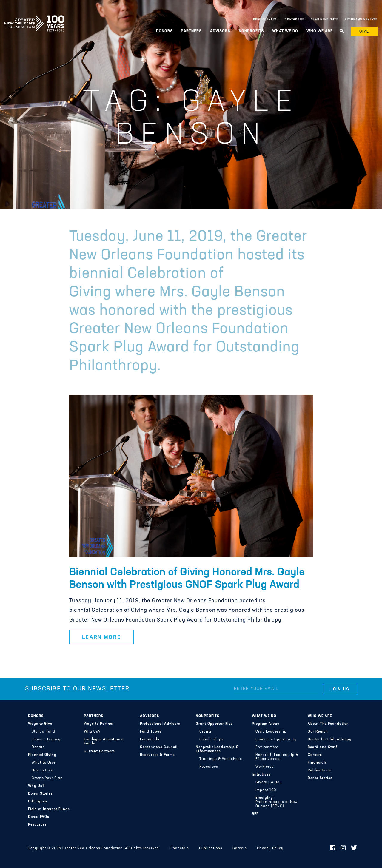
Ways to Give (40, 724)
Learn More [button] (102, 637)
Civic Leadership (271, 732)
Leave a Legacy (46, 739)
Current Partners (99, 751)
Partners (191, 31)
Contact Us (295, 20)
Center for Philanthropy (330, 739)
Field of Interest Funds (49, 809)
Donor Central (266, 20)
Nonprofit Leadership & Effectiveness (217, 749)
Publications (319, 770)
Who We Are (320, 31)
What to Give (44, 763)
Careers (315, 755)
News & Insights (325, 20)
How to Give (42, 770)
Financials (150, 739)
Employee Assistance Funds (104, 741)
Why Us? (37, 786)
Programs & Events (361, 20)
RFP (255, 814)
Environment (267, 747)
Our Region (318, 732)
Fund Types (151, 732)
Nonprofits (251, 31)
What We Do (285, 31)
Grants (206, 732)
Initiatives (261, 775)
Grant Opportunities (214, 724)
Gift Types (38, 801)
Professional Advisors (160, 724)
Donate (38, 747)
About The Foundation (328, 724)
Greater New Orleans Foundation (34, 18)
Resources (37, 825)
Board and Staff (322, 747)
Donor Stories (40, 794)
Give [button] (364, 31)
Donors (164, 31)
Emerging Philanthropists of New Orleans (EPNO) (277, 802)
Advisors (220, 31)
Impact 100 (266, 790)
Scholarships (211, 739)
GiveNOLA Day (269, 782)
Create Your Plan (47, 778)
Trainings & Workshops (221, 759)
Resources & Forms (157, 755)
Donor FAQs (39, 817)
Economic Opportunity (276, 739)
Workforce (265, 767)
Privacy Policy (270, 848)
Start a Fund (43, 732)
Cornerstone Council (159, 747)
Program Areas (266, 724)
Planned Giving (42, 755)
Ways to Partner (99, 724)
